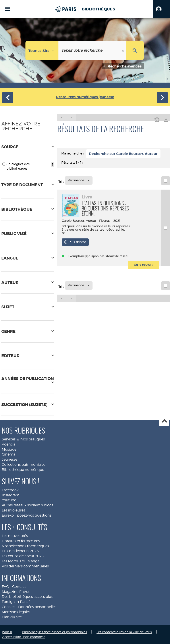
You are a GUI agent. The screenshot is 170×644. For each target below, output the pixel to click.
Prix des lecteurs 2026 (20, 551)
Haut (164, 421)
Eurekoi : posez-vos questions (27, 515)
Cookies (8, 607)
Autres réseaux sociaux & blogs (27, 505)
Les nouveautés (15, 536)
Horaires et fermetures (21, 541)
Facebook (10, 490)
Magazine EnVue (16, 592)
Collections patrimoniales (23, 465)
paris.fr (7, 632)
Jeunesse (10, 459)
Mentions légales (16, 612)
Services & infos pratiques (23, 439)
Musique (9, 449)
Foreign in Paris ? (16, 602)
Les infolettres (13, 510)
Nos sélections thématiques (25, 546)
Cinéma (9, 454)
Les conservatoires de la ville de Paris (124, 632)
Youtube (9, 500)
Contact (19, 587)
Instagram (11, 495)
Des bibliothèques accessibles (27, 597)
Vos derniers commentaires (25, 566)
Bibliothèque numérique (23, 470)
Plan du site (12, 617)
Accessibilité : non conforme (24, 637)
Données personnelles (37, 607)
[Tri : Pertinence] (79, 180)
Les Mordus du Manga (21, 561)
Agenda (9, 444)
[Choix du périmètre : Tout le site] (42, 51)
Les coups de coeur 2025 (23, 556)
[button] (161, 9)
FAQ (5, 587)
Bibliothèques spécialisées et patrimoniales (54, 632)
